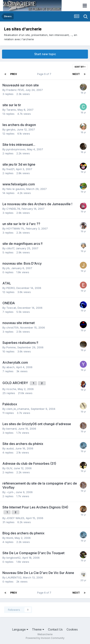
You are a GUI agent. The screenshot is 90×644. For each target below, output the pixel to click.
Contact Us (55, 629)
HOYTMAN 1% (15, 228)
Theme (38, 629)
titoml (10, 538)
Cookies (72, 629)
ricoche (11, 389)
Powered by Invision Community (45, 638)
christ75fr (12, 328)
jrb (8, 268)
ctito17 (10, 248)
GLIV (9, 468)
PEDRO (11, 288)
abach (10, 367)
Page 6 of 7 (45, 74)
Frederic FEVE (15, 90)
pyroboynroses (16, 149)
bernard (11, 429)
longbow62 (13, 558)
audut (10, 448)
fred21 (10, 169)
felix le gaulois (16, 189)
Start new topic (45, 54)
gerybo (11, 129)
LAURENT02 (14, 577)
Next (76, 74)
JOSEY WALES (15, 518)
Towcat (11, 308)
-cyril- (10, 492)
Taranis (11, 110)
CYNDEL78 (13, 209)
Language (20, 629)
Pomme (11, 347)
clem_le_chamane (18, 409)
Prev (14, 74)
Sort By (80, 67)
